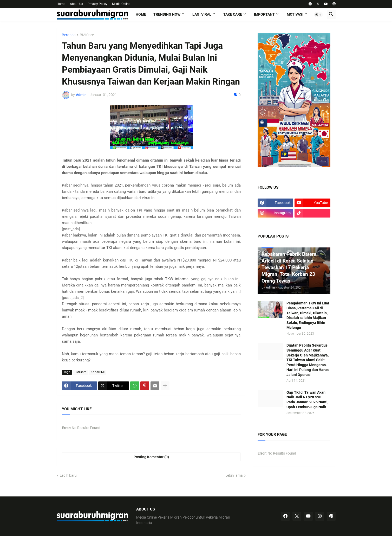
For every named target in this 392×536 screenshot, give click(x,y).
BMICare (87, 35)
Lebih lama (234, 475)
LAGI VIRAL (202, 14)
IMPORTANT (264, 14)
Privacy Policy (97, 4)
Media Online (121, 4)
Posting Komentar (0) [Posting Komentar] (151, 457)
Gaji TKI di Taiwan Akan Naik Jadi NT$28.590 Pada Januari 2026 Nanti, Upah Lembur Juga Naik (307, 400)
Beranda (69, 35)
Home (61, 4)
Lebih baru (68, 475)
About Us (76, 4)
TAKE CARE (233, 14)
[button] (318, 15)
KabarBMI (98, 372)
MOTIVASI (295, 14)
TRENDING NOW (167, 14)
